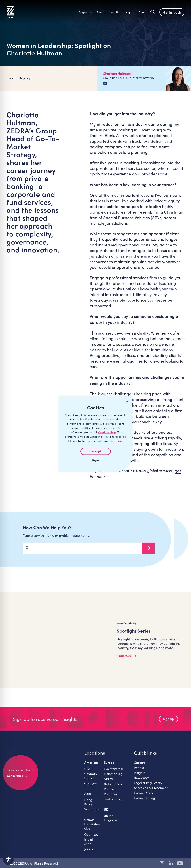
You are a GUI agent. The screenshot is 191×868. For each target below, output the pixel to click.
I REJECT (95, 460)
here (120, 441)
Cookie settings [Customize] (107, 432)
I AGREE (96, 452)
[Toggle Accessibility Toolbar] (8, 860)
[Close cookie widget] (127, 402)
